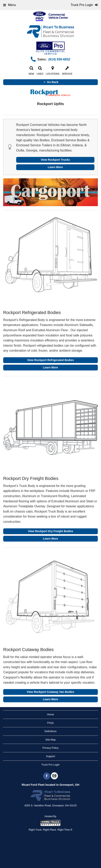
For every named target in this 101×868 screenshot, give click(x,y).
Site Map (50, 740)
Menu (10, 5)
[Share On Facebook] (47, 776)
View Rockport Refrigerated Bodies (50, 360)
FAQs (51, 723)
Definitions (51, 731)
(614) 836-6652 (59, 59)
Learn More (55, 167)
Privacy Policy (51, 748)
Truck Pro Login (50, 765)
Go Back (51, 82)
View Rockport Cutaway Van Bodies (50, 692)
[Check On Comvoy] (54, 776)
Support (50, 756)
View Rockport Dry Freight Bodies (50, 531)
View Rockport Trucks (55, 160)
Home (51, 714)
